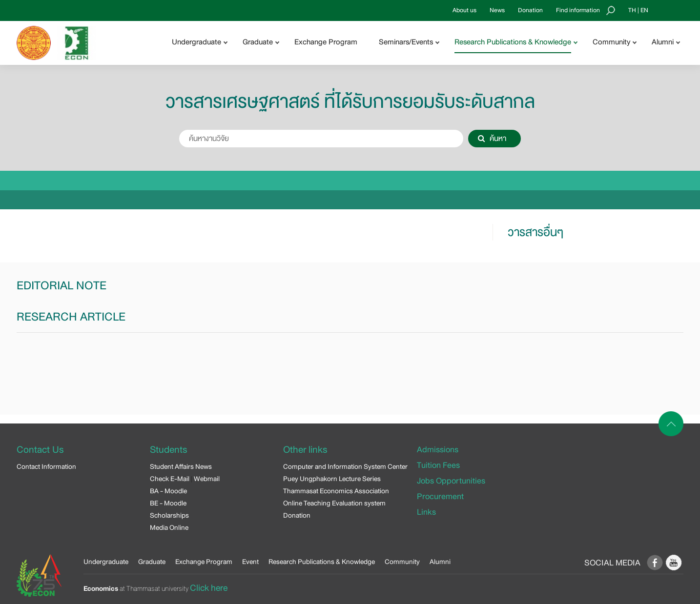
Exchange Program (326, 42)
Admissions (438, 450)
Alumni (440, 562)
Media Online (169, 527)
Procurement (440, 496)
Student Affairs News (181, 466)
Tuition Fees (438, 465)
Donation (530, 10)
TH (632, 10)
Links (426, 512)
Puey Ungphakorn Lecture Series (332, 479)
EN (644, 10)
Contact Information (46, 466)
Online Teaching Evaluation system (334, 503)
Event (250, 562)
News (497, 10)
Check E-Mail (170, 479)
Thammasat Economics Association (336, 491)
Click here (209, 588)
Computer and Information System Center (345, 466)
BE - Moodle (168, 503)
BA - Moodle (168, 491)
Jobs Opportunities (451, 481)
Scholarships (169, 515)
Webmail (207, 479)
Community (402, 562)
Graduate (152, 562)
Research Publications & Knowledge (322, 562)
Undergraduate (106, 562)
